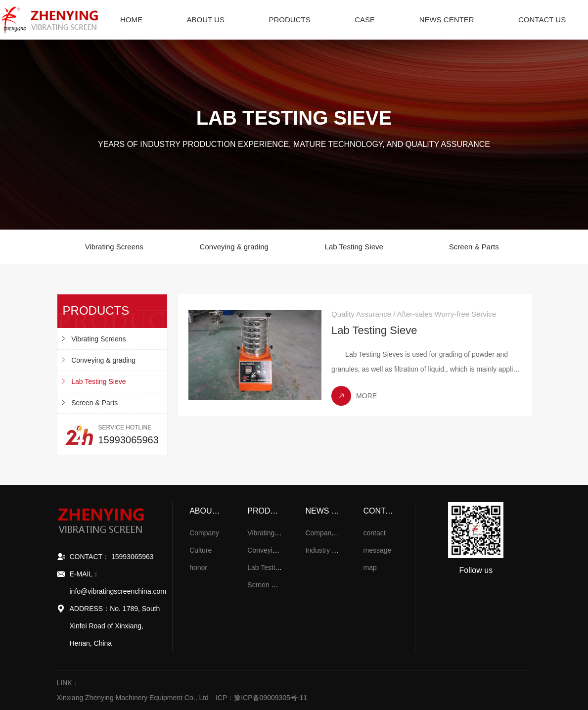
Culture (201, 550)
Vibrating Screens (114, 247)
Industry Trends (329, 550)
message (378, 550)
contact (375, 533)
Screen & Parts (474, 247)
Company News (330, 533)
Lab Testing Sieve (354, 247)
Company (204, 533)
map (370, 568)
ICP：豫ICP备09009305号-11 (261, 698)
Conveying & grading (234, 247)
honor (198, 568)
